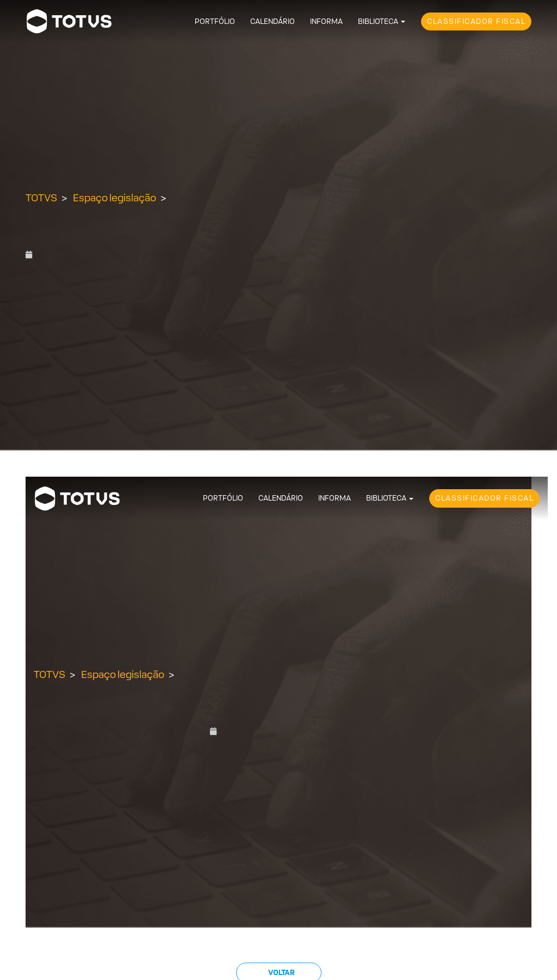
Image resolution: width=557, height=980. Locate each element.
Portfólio (215, 21)
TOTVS (41, 198)
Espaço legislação (115, 198)
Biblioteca (378, 21)
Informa (326, 21)
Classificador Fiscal (476, 21)
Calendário (273, 21)
